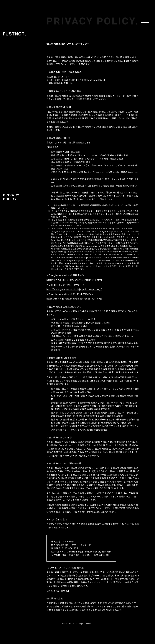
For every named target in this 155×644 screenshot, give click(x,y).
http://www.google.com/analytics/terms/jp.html (74, 280)
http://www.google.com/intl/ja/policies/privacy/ (74, 289)
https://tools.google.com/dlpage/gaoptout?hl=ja (74, 299)
